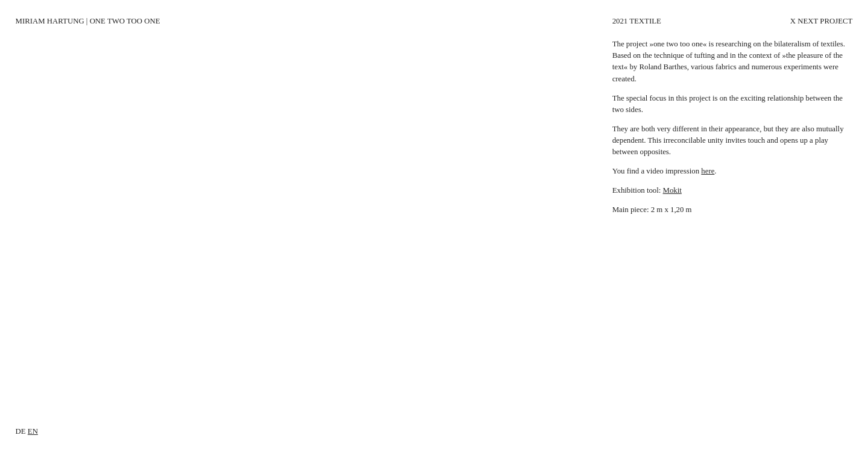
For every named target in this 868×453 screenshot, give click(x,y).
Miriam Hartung (50, 21)
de (21, 431)
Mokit (672, 190)
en (33, 431)
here (708, 171)
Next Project (825, 21)
